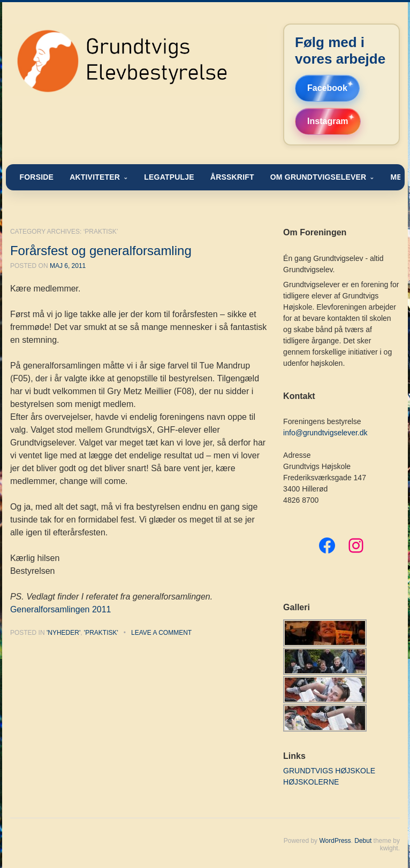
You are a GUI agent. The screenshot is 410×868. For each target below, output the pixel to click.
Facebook (327, 88)
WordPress (335, 841)
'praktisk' (101, 633)
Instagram (328, 121)
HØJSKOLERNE (311, 782)
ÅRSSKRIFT (232, 177)
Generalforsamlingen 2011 (61, 609)
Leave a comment (161, 633)
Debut (363, 841)
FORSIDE (36, 177)
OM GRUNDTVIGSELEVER (318, 177)
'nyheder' (63, 633)
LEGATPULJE (169, 177)
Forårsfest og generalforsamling (101, 251)
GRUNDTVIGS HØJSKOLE (329, 771)
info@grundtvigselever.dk (325, 433)
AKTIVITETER (95, 177)
